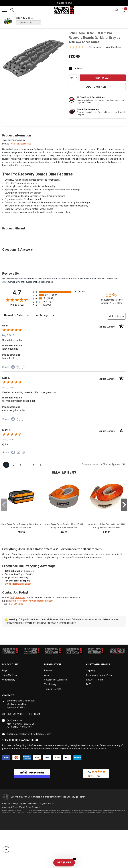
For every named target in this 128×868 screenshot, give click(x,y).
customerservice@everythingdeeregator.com (31, 601)
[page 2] (14, 465)
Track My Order (10, 675)
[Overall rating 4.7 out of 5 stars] (17, 300)
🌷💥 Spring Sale (64, 3)
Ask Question (95, 47)
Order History (9, 680)
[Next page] (41, 465)
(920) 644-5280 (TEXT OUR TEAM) (24, 714)
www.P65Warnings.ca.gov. (63, 623)
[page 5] (34, 465)
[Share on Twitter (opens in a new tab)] (18, 367)
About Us (49, 675)
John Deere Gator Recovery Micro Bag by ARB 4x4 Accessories (21, 526)
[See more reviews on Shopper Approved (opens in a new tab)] (23, 367)
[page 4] (27, 465)
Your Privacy (50, 684)
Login (5, 670)
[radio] (64, 292)
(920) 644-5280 (15, 604)
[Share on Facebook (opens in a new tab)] (13, 367)
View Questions (113, 47)
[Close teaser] (75, 860)
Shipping (90, 670)
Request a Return (95, 680)
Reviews (48, 670)
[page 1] (6, 465)
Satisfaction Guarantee (56, 680)
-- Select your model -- (27, 23)
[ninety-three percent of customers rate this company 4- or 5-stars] (111, 298)
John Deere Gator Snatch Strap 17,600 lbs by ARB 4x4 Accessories (64, 526)
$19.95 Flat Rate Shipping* (18, 584)
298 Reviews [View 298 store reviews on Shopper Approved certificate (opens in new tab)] (21, 305)
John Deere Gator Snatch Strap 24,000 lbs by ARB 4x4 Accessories (107, 526)
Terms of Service (53, 689)
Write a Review (116, 316)
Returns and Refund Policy (99, 675)
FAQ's (89, 684)
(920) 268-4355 (18, 598)
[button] (64, 863)
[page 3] (20, 465)
